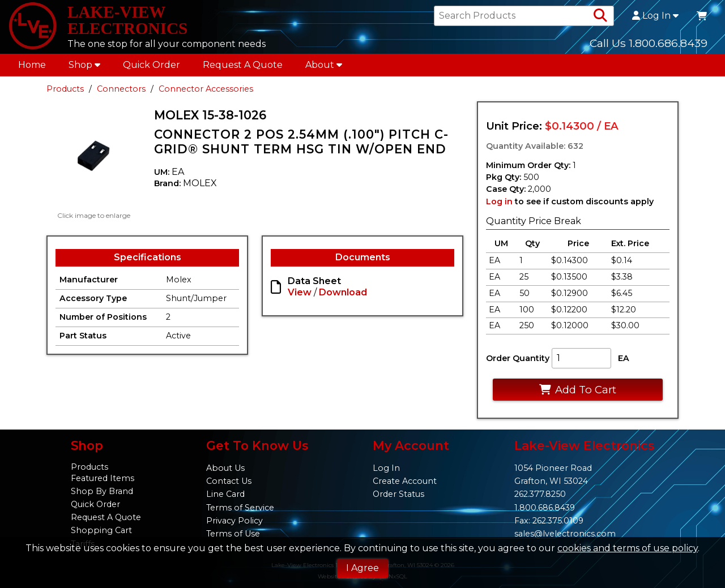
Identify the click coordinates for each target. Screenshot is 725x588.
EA (624, 363)
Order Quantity (518, 363)
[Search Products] (600, 18)
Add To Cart (577, 394)
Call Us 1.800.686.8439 (649, 45)
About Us (225, 469)
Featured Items (103, 478)
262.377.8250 (540, 495)
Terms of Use (233, 534)
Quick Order (152, 69)
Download (343, 297)
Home (32, 69)
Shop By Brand (102, 492)
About (324, 69)
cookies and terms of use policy (628, 548)
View (300, 297)
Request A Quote (243, 69)
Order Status (398, 495)
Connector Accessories (206, 93)
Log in (499, 205)
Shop (84, 69)
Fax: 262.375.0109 (549, 521)
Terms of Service (240, 508)
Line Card (225, 495)
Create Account (405, 482)
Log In (655, 18)
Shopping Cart (101, 531)
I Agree (362, 568)
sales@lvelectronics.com (565, 534)
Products (65, 93)
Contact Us (229, 482)
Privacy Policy (234, 521)
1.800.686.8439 (545, 508)
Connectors (121, 93)
